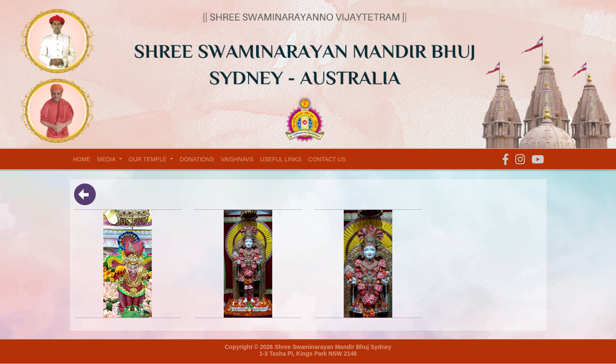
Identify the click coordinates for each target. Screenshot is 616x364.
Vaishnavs (237, 159)
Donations (197, 159)
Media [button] (107, 159)
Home (84, 159)
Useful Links (281, 159)
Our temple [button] (149, 159)
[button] (506, 160)
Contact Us (327, 159)
